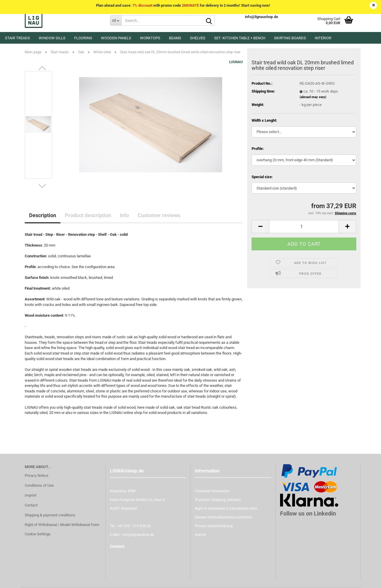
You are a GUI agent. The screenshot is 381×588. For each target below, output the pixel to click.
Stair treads (17, 38)
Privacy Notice (37, 475)
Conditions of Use (39, 485)
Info (124, 215)
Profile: (258, 149)
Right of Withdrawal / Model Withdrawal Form (62, 525)
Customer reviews (159, 215)
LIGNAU (236, 62)
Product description (88, 215)
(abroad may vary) (313, 97)
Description (43, 215)
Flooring (83, 38)
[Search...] (116, 20)
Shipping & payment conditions (50, 515)
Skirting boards (290, 38)
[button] (42, 68)
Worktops (150, 38)
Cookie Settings (38, 534)
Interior (323, 38)
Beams (175, 38)
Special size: (262, 177)
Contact (31, 505)
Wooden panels (116, 38)
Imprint (31, 495)
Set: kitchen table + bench (240, 38)
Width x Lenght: (264, 120)
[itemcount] (304, 227)
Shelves (198, 38)
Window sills (52, 38)
